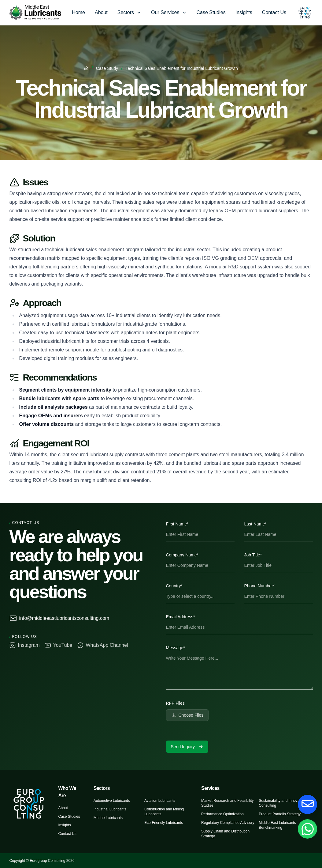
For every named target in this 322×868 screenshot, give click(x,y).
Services (210, 788)
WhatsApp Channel (103, 645)
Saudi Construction (154, 861)
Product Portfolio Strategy (280, 814)
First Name (177, 524)
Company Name (182, 555)
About (101, 12)
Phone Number (260, 586)
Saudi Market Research (110, 861)
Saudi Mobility (271, 861)
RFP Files (175, 703)
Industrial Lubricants (110, 809)
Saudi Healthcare (195, 861)
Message (176, 648)
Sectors (126, 12)
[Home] (86, 68)
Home (78, 12)
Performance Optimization (222, 814)
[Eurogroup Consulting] (35, 13)
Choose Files (187, 715)
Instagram (25, 645)
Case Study (107, 68)
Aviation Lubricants (160, 801)
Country (174, 586)
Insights (244, 12)
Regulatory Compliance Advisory (228, 823)
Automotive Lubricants (112, 801)
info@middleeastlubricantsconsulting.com (59, 618)
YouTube (59, 645)
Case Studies (211, 12)
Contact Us (274, 12)
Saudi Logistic (234, 861)
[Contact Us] (307, 804)
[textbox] (239, 671)
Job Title (253, 555)
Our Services (165, 12)
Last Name (255, 524)
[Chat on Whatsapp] (307, 829)
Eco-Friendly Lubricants (164, 823)
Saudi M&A (308, 861)
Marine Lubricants (108, 818)
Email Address (181, 617)
